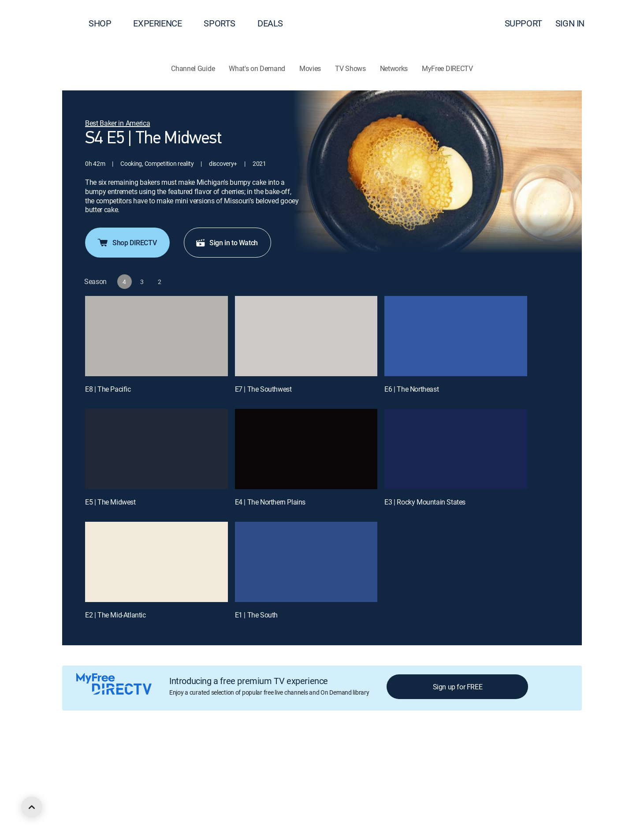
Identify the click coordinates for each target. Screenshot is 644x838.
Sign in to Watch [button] (227, 243)
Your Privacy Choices (284, 754)
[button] (622, 23)
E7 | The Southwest (263, 389)
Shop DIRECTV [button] (127, 243)
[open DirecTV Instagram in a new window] (113, 801)
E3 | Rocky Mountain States (425, 502)
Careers (122, 754)
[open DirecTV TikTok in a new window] (145, 801)
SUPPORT (523, 23)
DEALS (270, 23)
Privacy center (218, 754)
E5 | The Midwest (110, 502)
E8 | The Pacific (108, 389)
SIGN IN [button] (575, 23)
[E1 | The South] (306, 562)
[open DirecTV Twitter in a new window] (97, 801)
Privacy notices (341, 754)
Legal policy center (166, 754)
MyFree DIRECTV (447, 68)
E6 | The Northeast (411, 389)
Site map (381, 754)
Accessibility (467, 754)
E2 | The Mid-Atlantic (115, 615)
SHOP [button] (105, 23)
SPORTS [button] (225, 23)
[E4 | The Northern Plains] (306, 449)
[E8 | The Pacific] (156, 336)
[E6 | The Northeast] (456, 336)
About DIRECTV (82, 754)
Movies (310, 68)
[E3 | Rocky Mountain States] (456, 449)
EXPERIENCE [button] (163, 23)
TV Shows (350, 68)
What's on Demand (257, 68)
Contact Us (506, 754)
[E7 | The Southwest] (306, 336)
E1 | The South (256, 615)
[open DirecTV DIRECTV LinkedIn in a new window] (65, 801)
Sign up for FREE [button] (458, 687)
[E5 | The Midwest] (156, 449)
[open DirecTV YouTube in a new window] (129, 801)
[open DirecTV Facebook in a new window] (81, 801)
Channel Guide (193, 68)
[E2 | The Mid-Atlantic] (156, 562)
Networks (394, 68)
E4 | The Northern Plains (270, 502)
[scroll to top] (32, 807)
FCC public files (421, 754)
